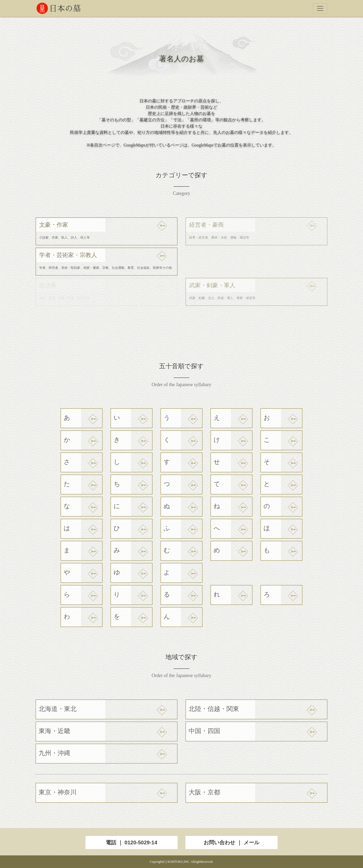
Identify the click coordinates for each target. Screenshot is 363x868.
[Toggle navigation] (320, 8)
